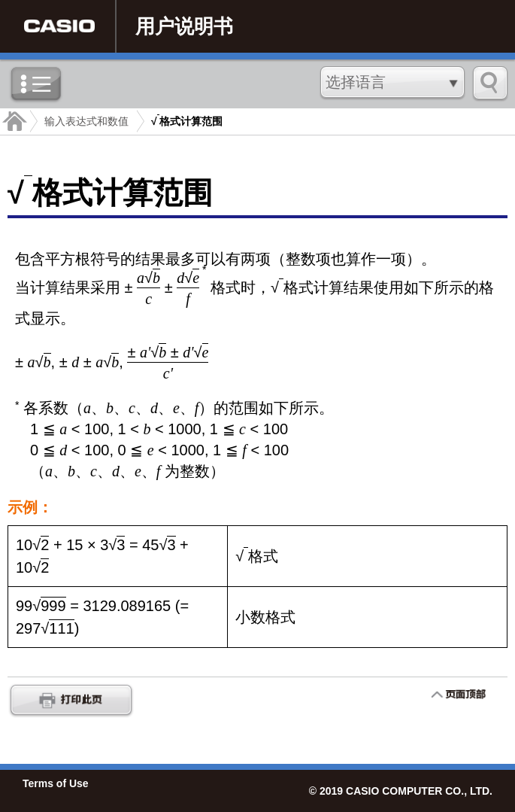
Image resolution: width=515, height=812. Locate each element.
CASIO (59, 26)
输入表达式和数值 (86, 121)
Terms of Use (56, 783)
